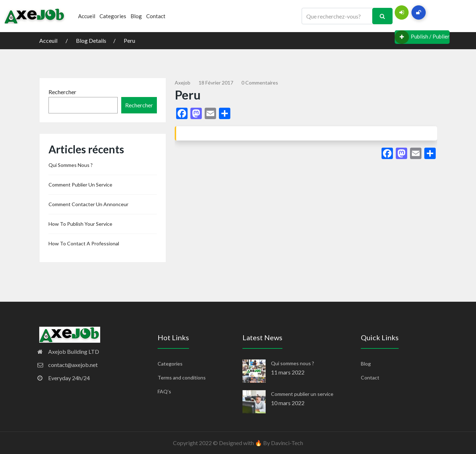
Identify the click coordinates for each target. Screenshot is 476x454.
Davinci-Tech (287, 443)
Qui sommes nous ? (71, 165)
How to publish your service (80, 224)
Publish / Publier (422, 37)
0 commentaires (260, 83)
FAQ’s (164, 391)
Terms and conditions (182, 378)
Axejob (183, 83)
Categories (113, 16)
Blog (136, 16)
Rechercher (62, 92)
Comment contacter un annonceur (88, 204)
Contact (156, 16)
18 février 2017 (216, 83)
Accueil (87, 16)
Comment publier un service (80, 185)
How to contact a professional (84, 243)
